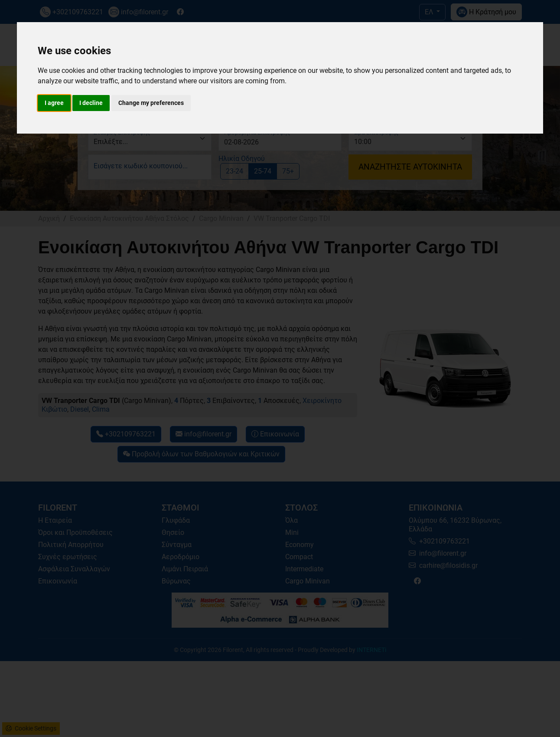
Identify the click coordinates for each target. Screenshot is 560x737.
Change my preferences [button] (151, 103)
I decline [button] (91, 103)
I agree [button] (54, 103)
